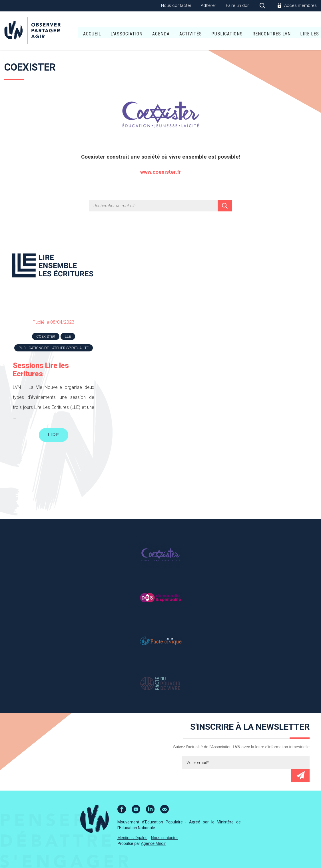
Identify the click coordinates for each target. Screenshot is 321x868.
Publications (195, 31)
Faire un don (238, 5)
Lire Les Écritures (290, 31)
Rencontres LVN (240, 31)
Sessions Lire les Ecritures (41, 370)
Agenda (129, 31)
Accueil (60, 31)
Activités (159, 31)
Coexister (46, 336)
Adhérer (208, 5)
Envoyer (300, 776)
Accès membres (300, 5)
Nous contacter (176, 5)
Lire (54, 435)
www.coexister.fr (161, 172)
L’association (95, 31)
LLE (68, 336)
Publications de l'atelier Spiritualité (54, 348)
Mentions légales (132, 838)
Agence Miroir (153, 844)
